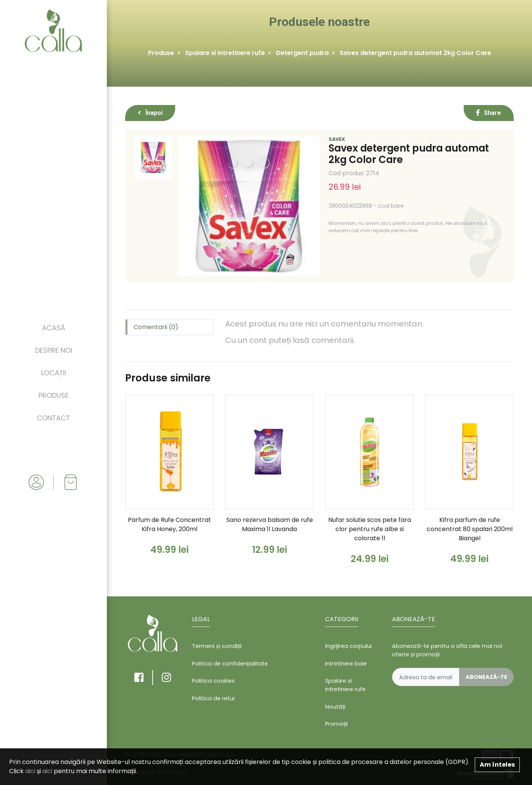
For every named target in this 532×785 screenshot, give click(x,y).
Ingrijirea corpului (348, 646)
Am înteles (497, 765)
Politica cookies (213, 681)
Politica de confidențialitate (230, 664)
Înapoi (150, 113)
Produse (54, 395)
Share (489, 113)
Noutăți (335, 707)
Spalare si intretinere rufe (225, 53)
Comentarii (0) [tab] (156, 327)
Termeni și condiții (217, 646)
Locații (54, 373)
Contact (53, 418)
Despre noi (54, 350)
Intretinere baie (346, 664)
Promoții (336, 724)
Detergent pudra (302, 53)
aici (30, 771)
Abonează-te (486, 677)
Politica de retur (214, 698)
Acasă (54, 328)
